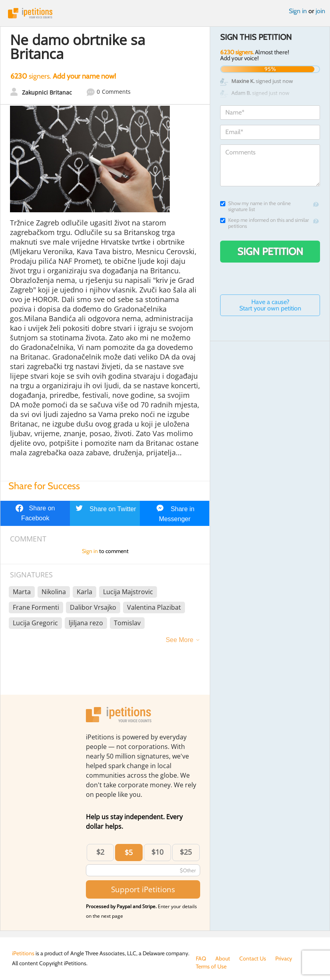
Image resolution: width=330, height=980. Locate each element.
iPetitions (165, 13)
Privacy (284, 958)
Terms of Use (211, 966)
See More (180, 640)
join (320, 11)
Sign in (298, 11)
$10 (157, 852)
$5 (129, 852)
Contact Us (253, 958)
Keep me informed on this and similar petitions (264, 223)
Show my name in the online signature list (255, 206)
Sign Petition (270, 251)
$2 (100, 852)
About (223, 958)
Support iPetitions (143, 889)
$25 (186, 852)
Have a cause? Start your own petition (270, 305)
